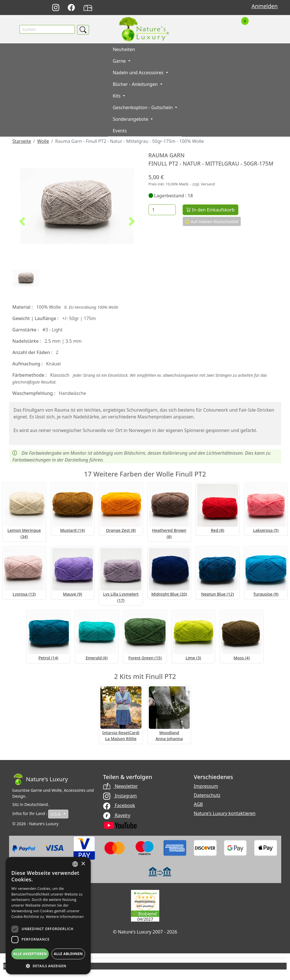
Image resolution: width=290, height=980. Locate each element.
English (189, 8)
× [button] (83, 864)
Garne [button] (120, 61)
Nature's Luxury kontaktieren (225, 814)
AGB (198, 805)
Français (202, 8)
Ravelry (117, 815)
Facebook (119, 806)
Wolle (43, 141)
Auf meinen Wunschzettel (212, 222)
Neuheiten (124, 50)
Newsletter (121, 786)
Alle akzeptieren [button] (30, 954)
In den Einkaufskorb (210, 210)
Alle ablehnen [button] (68, 954)
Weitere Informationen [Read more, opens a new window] (65, 917)
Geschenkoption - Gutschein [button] (143, 108)
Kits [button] (117, 96)
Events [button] (120, 131)
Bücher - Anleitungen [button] (136, 84)
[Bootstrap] (40, 780)
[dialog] (48, 916)
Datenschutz (207, 795)
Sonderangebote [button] (131, 119)
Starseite (22, 141)
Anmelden (264, 6)
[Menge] (162, 210)
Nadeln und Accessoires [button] (139, 73)
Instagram (120, 796)
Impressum (206, 786)
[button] (22, 222)
